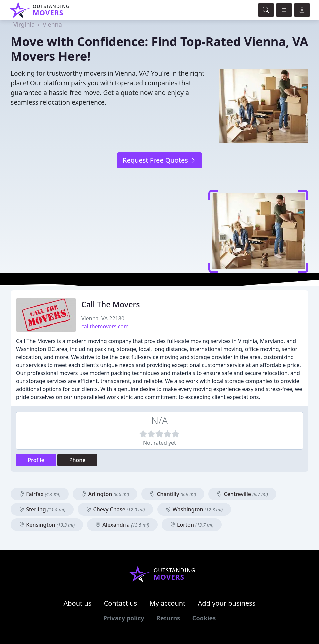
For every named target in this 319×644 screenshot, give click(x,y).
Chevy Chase (115, 509)
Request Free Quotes (159, 160)
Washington (194, 509)
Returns (168, 618)
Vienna (52, 24)
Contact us (121, 603)
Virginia (24, 24)
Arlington (105, 494)
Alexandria (122, 525)
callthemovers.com (105, 326)
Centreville (242, 494)
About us (78, 603)
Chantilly (173, 494)
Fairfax (40, 494)
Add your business (227, 603)
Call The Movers (111, 304)
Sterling (42, 509)
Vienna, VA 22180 (103, 318)
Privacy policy (124, 618)
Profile (36, 460)
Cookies (204, 618)
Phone (77, 460)
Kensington (47, 525)
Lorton (192, 525)
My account (167, 603)
